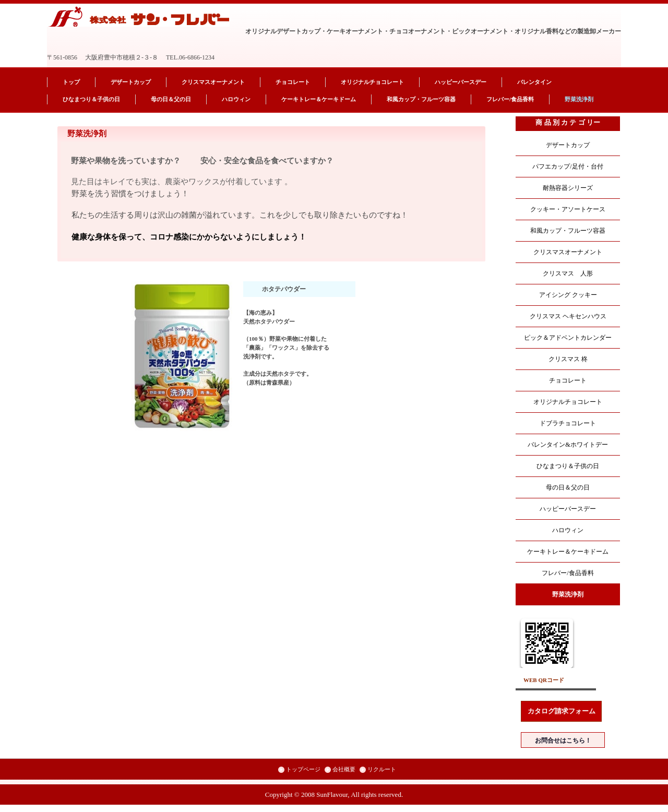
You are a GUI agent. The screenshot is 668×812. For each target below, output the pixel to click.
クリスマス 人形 (568, 273)
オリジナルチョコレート (372, 82)
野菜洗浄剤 (579, 99)
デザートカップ (131, 82)
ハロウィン (236, 99)
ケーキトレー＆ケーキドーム (319, 99)
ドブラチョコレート (568, 423)
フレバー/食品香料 (510, 99)
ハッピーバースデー (461, 82)
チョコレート (293, 82)
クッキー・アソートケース (568, 209)
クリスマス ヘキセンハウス (568, 316)
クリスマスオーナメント (213, 82)
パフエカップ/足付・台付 (568, 166)
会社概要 (344, 769)
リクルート (382, 769)
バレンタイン (534, 82)
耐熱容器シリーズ (568, 188)
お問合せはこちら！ (563, 741)
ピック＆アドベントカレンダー (568, 338)
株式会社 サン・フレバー (139, 16)
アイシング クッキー (568, 295)
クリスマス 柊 (568, 359)
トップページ (303, 769)
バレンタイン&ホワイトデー (568, 445)
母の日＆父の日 (171, 99)
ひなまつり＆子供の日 (91, 99)
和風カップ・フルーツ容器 (421, 99)
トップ (71, 82)
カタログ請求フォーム (562, 711)
